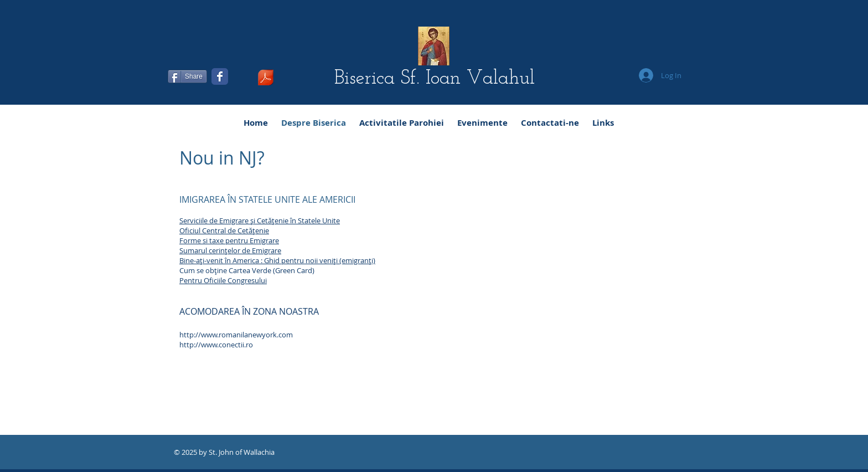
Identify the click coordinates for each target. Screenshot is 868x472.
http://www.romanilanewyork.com (236, 335)
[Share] (187, 76)
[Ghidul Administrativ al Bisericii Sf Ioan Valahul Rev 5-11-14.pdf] (266, 79)
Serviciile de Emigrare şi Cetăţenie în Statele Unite (260, 220)
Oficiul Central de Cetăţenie (224, 230)
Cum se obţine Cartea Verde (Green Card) (247, 270)
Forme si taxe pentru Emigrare (229, 240)
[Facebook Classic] (220, 76)
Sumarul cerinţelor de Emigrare (230, 250)
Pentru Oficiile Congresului (223, 280)
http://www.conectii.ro (216, 345)
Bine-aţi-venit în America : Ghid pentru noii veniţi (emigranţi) (277, 260)
